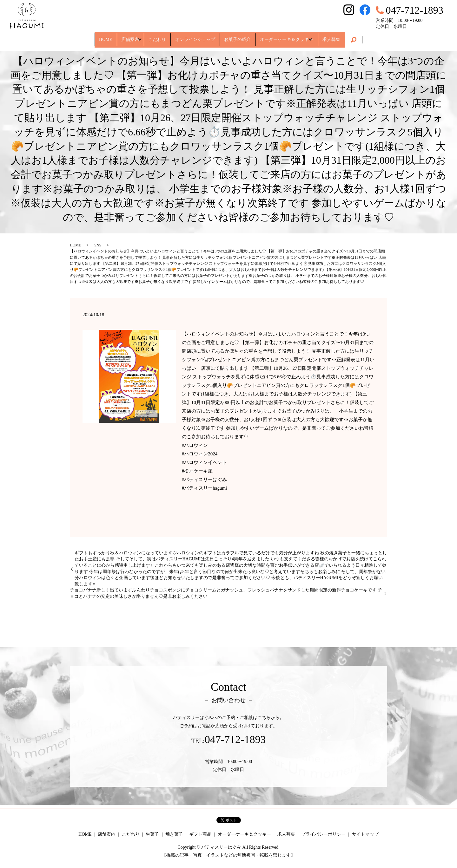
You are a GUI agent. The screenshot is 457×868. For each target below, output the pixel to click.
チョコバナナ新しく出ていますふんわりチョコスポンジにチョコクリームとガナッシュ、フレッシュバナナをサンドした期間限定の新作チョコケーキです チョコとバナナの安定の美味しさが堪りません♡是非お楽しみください (226, 593)
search (376, 37)
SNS (98, 245)
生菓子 (152, 834)
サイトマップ (365, 834)
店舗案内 (117, 36)
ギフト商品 (200, 834)
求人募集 (351, 36)
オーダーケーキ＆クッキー (299, 36)
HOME (86, 36)
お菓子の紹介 (243, 36)
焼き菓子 (174, 834)
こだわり (151, 36)
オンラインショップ (195, 36)
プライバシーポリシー (323, 834)
